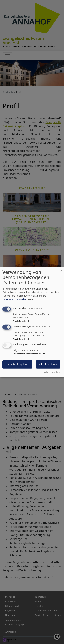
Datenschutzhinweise (14, 299)
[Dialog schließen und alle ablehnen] (61, 269)
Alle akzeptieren (48, 364)
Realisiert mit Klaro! (52, 372)
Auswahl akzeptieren (17, 364)
